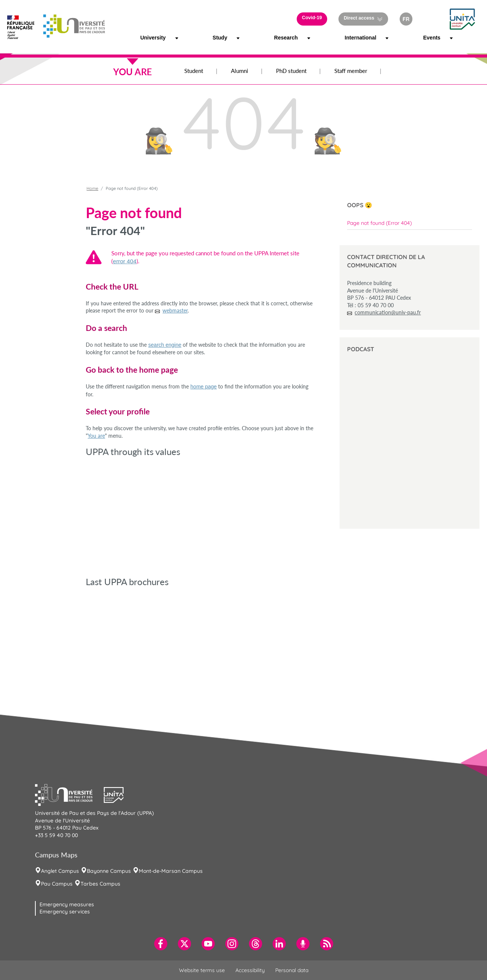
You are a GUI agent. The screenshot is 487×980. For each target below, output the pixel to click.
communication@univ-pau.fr (388, 312)
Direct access (359, 18)
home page (203, 387)
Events (429, 38)
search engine (165, 345)
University (148, 38)
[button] (430, 19)
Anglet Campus (60, 871)
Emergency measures (67, 904)
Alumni (240, 71)
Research (281, 38)
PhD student (291, 71)
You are (96, 436)
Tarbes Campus (100, 884)
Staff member (351, 71)
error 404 (124, 261)
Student (194, 71)
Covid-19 (312, 18)
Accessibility (250, 970)
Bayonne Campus (109, 871)
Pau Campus (57, 884)
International (354, 38)
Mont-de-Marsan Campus (171, 871)
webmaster (175, 310)
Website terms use (202, 970)
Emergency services (65, 912)
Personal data (292, 970)
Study (218, 38)
